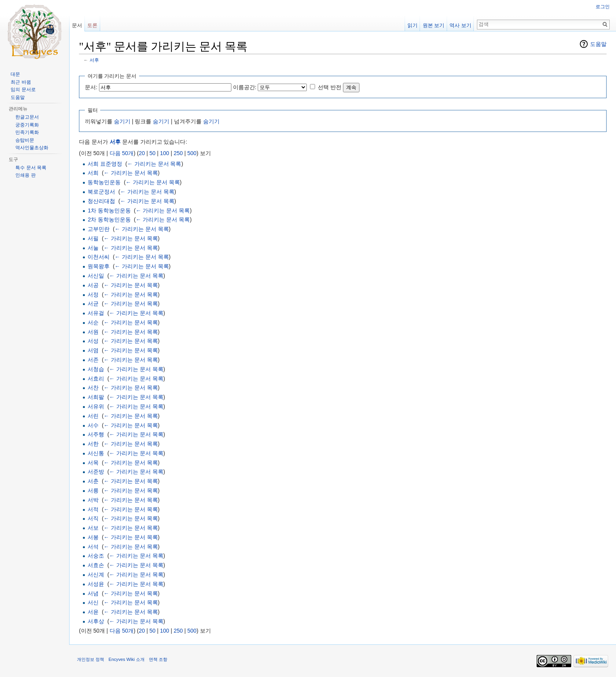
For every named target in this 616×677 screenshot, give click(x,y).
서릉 (93, 490)
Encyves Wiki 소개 (126, 659)
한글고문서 (27, 117)
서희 (93, 173)
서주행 (96, 434)
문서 (77, 25)
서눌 (93, 248)
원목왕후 (99, 266)
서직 (93, 518)
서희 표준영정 (105, 164)
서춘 (93, 481)
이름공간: (245, 87)
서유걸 (96, 313)
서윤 (93, 612)
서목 (93, 463)
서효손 (96, 565)
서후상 (96, 621)
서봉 (93, 537)
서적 (93, 509)
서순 (93, 322)
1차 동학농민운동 (109, 210)
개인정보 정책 (91, 659)
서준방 (96, 472)
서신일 (96, 276)
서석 (93, 547)
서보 (93, 528)
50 (152, 153)
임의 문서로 (23, 90)
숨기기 (122, 121)
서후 (94, 60)
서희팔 (96, 397)
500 (192, 153)
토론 (92, 25)
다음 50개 (122, 153)
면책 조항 (158, 659)
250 (178, 153)
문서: (91, 87)
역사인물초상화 (32, 148)
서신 (93, 602)
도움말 (598, 44)
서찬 (93, 388)
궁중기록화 (27, 125)
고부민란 (99, 229)
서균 (93, 304)
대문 (15, 74)
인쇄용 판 (25, 175)
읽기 (412, 25)
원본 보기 (434, 25)
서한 (93, 444)
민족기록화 (27, 132)
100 (164, 153)
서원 (93, 332)
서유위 (96, 406)
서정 (93, 295)
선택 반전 (330, 87)
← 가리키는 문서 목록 (154, 164)
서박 (93, 500)
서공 (93, 285)
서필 (93, 238)
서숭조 (96, 556)
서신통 (96, 453)
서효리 (96, 379)
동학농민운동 (104, 182)
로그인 (603, 7)
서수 (93, 425)
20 (142, 153)
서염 (93, 350)
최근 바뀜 (21, 82)
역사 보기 (460, 25)
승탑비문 (25, 140)
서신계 (96, 575)
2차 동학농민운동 (109, 220)
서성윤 (96, 584)
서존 (93, 360)
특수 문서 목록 (31, 168)
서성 (93, 341)
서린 (93, 416)
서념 (93, 593)
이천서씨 (99, 257)
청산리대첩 (101, 201)
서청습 (96, 369)
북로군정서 (101, 192)
